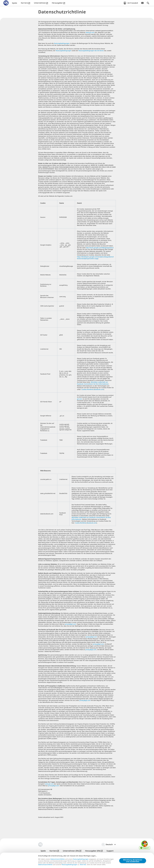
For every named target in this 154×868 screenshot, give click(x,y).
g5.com (79, 399)
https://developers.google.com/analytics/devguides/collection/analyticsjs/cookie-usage (95, 258)
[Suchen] (148, 3)
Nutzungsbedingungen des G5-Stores (91, 51)
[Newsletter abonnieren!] (142, 3)
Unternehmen (41, 3)
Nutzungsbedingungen (62, 43)
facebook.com (99, 389)
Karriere (25, 3)
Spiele (14, 3)
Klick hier (83, 865)
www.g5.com (90, 32)
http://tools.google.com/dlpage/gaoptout (100, 248)
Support (110, 851)
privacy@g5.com (70, 624)
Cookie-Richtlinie (81, 523)
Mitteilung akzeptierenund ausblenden (133, 861)
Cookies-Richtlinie (87, 389)
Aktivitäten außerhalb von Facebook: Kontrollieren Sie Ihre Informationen (93, 383)
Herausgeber (58, 3)
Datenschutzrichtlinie (58, 859)
